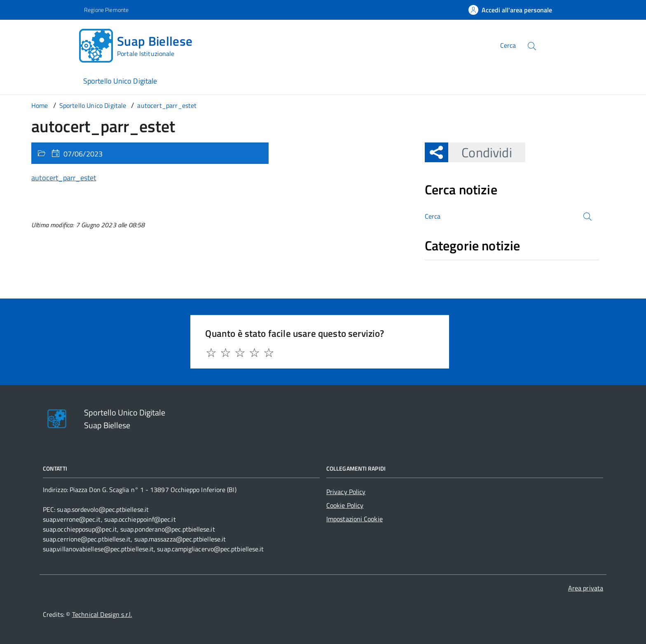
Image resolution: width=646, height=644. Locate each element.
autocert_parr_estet (64, 178)
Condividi (480, 152)
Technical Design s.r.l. (102, 614)
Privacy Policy (346, 492)
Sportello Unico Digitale (120, 81)
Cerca (508, 45)
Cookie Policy (345, 505)
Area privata (586, 588)
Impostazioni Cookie (355, 519)
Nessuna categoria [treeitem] (454, 264)
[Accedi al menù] (41, 44)
